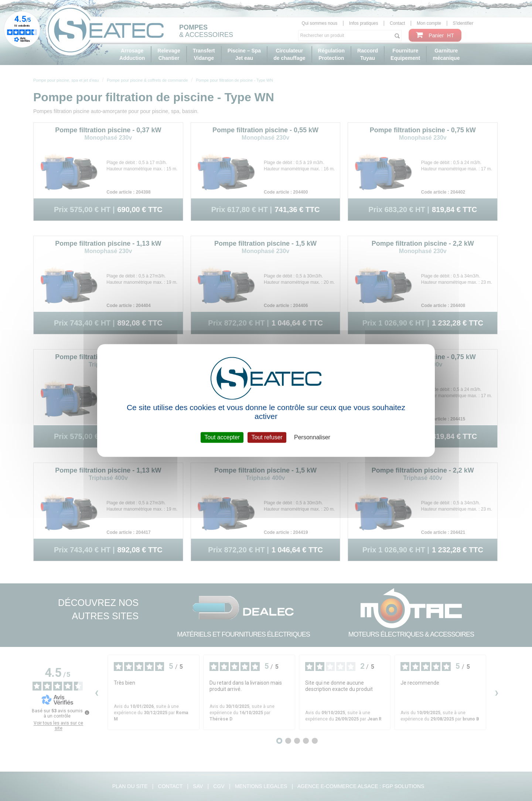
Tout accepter (222, 437)
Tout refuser (267, 437)
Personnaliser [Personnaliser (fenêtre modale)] (312, 437)
